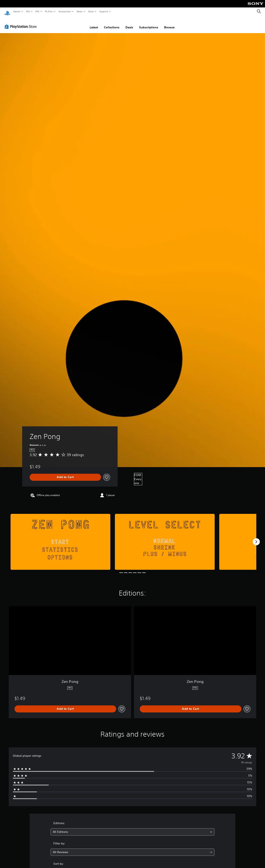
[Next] (256, 538)
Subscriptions (149, 23)
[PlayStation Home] (7, 12)
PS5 (28, 11)
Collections (112, 23)
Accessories (64, 11)
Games (17, 11)
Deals (129, 23)
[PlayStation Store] (22, 23)
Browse (169, 23)
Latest (94, 23)
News (80, 11)
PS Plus (49, 11)
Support (103, 11)
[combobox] (133, 828)
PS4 (37, 11)
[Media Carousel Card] (60, 538)
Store (91, 11)
